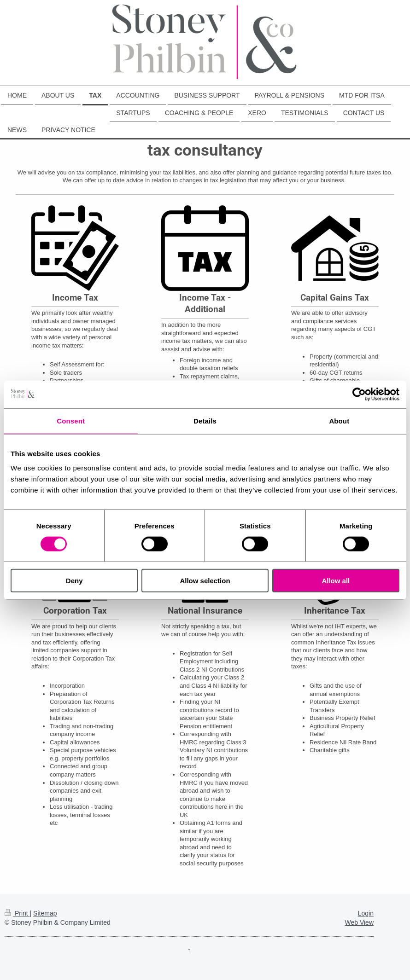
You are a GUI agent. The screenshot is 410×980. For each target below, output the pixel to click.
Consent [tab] (71, 420)
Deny (74, 581)
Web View (359, 922)
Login (366, 913)
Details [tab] (205, 420)
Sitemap (45, 913)
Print (17, 913)
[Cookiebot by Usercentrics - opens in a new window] (359, 394)
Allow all (336, 581)
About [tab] (339, 420)
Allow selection (205, 581)
